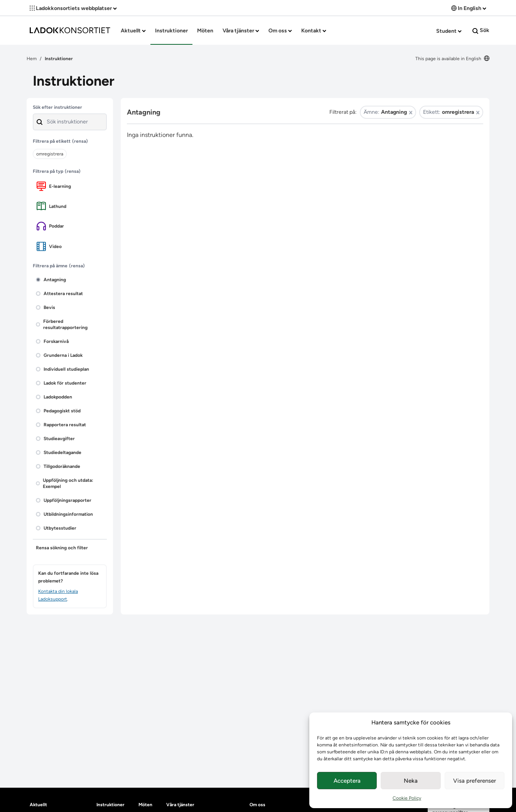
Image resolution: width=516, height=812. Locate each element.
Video (49, 246)
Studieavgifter (55, 439)
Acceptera (347, 781)
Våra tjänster (241, 31)
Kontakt (314, 31)
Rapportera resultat (61, 425)
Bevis (46, 307)
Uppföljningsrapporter (64, 500)
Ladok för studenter (61, 383)
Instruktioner (171, 31)
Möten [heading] (145, 805)
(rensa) (80, 141)
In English (469, 8)
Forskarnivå (52, 341)
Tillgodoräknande (58, 466)
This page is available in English (452, 59)
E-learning (54, 186)
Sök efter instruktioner (57, 107)
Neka (411, 781)
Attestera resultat (59, 294)
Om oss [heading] (257, 805)
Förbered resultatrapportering (62, 324)
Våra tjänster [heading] (180, 805)
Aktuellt (133, 31)
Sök (481, 30)
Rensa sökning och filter (62, 548)
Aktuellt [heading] (38, 805)
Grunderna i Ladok (59, 355)
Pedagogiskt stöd (58, 411)
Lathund (51, 206)
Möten (205, 31)
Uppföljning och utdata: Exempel (65, 483)
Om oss (280, 31)
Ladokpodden (54, 397)
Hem (32, 59)
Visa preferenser (475, 781)
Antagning (51, 280)
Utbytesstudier (56, 528)
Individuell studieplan (62, 369)
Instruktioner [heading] (110, 805)
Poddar (50, 226)
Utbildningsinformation (64, 514)
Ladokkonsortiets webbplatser (73, 8)
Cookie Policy (407, 798)
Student (449, 31)
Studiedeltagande (59, 452)
